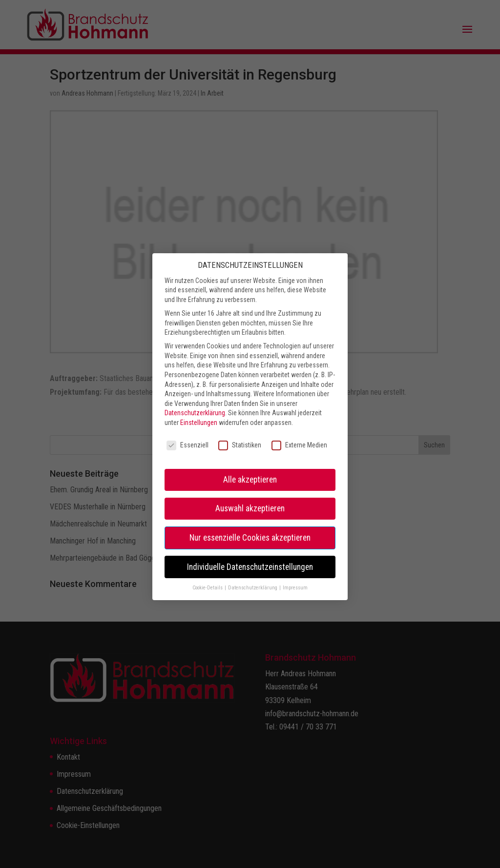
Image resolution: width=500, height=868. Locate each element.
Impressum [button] (295, 567)
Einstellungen (199, 402)
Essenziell (187, 425)
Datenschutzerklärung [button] (253, 567)
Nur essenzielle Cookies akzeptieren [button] (250, 517)
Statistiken (240, 425)
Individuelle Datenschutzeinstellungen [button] (250, 546)
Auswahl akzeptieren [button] (250, 488)
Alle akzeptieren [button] (250, 459)
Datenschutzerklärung (195, 392)
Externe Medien (299, 425)
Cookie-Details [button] (208, 567)
